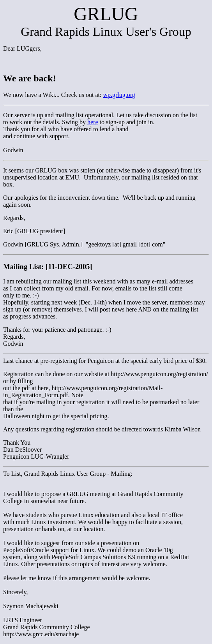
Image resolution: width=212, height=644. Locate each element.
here (93, 122)
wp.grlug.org (119, 95)
